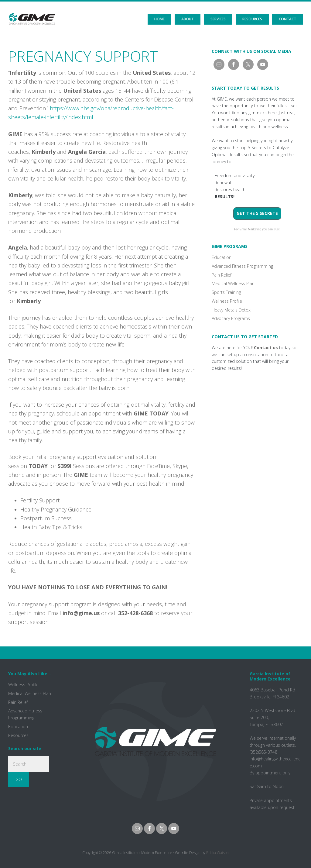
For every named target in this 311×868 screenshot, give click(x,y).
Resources (18, 735)
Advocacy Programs (231, 318)
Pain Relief (222, 275)
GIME (32, 14)
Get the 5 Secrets (257, 213)
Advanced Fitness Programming (242, 266)
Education (222, 257)
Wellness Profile (227, 301)
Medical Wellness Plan (233, 283)
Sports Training (226, 292)
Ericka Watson (217, 853)
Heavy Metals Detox (231, 310)
